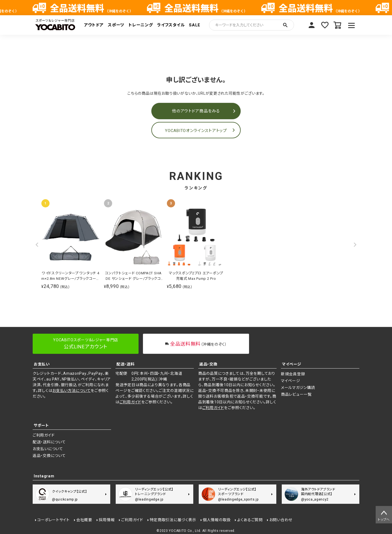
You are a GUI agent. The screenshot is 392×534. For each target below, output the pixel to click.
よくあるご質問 (250, 520)
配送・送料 (126, 364)
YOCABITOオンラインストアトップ (196, 131)
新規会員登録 (293, 374)
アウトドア (94, 25)
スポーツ (116, 25)
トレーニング (141, 25)
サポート (41, 425)
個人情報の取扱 (217, 520)
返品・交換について (49, 456)
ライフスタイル (171, 25)
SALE (195, 25)
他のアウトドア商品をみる (196, 111)
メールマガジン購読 (298, 388)
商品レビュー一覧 (296, 394)
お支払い (42, 364)
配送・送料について (49, 442)
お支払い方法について (71, 391)
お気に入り (324, 25)
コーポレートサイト (53, 520)
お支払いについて (48, 449)
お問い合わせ (281, 520)
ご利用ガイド (130, 402)
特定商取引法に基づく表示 (173, 520)
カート (338, 25)
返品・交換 (208, 364)
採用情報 (107, 520)
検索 (285, 25)
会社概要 (84, 520)
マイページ (311, 25)
